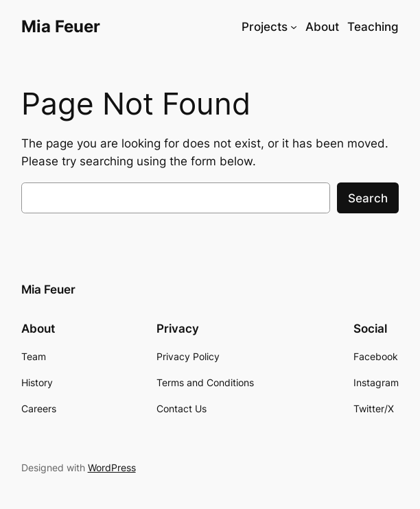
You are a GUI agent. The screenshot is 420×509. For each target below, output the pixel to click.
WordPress (112, 467)
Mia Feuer (61, 26)
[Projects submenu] (294, 27)
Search (368, 198)
